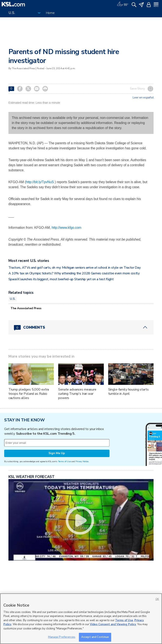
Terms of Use (64, 461)
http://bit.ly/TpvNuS (40, 182)
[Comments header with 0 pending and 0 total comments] (81, 327)
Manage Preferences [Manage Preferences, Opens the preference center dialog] (62, 637)
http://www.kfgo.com (67, 228)
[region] (81, 619)
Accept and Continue (95, 637)
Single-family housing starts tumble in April (128, 392)
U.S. (13, 299)
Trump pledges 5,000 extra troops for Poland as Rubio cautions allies (29, 394)
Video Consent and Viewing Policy (113, 624)
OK (157, 599)
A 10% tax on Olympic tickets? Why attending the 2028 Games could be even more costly (74, 273)
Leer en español (143, 98)
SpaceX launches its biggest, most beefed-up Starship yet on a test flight (61, 279)
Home (50, 13)
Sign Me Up (57, 453)
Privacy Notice (82, 461)
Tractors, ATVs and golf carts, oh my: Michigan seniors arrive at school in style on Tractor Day (75, 268)
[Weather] (123, 4)
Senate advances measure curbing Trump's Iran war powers (77, 394)
